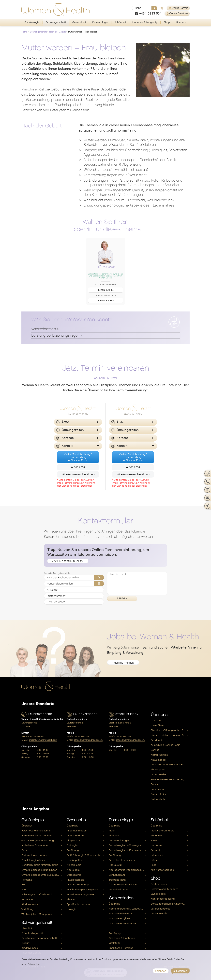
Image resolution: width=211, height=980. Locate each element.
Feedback (157, 740)
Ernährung (73, 850)
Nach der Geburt (57, 32)
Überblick (27, 826)
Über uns (181, 22)
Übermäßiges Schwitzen (123, 885)
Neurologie (73, 870)
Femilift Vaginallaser (33, 860)
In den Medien (159, 774)
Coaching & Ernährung (122, 938)
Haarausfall (116, 865)
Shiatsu (71, 899)
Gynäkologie (32, 22)
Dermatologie (100, 22)
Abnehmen (157, 836)
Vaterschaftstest (44, 329)
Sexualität (27, 899)
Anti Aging (115, 933)
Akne (112, 831)
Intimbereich (158, 855)
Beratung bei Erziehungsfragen (55, 335)
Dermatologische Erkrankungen (127, 850)
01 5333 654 (78, 467)
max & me (157, 845)
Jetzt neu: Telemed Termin (36, 831)
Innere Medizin (75, 836)
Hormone (27, 880)
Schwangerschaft (56, 22)
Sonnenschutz (117, 875)
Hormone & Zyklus (119, 918)
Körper (155, 860)
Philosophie (158, 770)
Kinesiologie (74, 865)
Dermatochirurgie (119, 841)
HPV (24, 885)
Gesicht (155, 850)
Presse (155, 784)
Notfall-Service (159, 755)
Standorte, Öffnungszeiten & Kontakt (170, 730)
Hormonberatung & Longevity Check (128, 909)
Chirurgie (72, 845)
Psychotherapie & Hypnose (83, 890)
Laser (154, 865)
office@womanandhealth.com (78, 474)
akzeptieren (180, 971)
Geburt (25, 943)
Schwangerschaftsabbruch (37, 894)
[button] (78, 422)
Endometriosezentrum (34, 855)
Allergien (114, 836)
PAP (24, 890)
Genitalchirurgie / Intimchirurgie (40, 865)
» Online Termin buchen (68, 561)
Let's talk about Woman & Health (170, 765)
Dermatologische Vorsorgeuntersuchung (128, 845)
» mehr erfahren (123, 663)
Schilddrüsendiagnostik (80, 894)
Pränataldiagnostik (32, 933)
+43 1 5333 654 (37, 736)
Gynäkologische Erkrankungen (39, 870)
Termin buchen (106, 290)
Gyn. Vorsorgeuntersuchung (38, 841)
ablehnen (161, 971)
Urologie (72, 909)
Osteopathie (74, 875)
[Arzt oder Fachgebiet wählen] (74, 578)
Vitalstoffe (115, 943)
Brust (24, 850)
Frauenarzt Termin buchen (37, 836)
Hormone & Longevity (145, 22)
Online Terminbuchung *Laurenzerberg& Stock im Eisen (78, 457)
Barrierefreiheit (160, 794)
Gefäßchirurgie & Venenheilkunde (86, 855)
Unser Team (158, 725)
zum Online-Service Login (166, 745)
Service (155, 750)
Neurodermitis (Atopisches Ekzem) (128, 870)
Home (24, 32)
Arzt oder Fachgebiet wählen (57, 573)
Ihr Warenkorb (159, 913)
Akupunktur (73, 841)
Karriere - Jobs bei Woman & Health (170, 735)
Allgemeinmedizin (77, 831)
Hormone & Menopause (122, 923)
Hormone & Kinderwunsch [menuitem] (124, 928)
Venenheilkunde (118, 890)
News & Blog (158, 760)
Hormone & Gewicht (120, 913)
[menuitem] (32, 22)
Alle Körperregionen (162, 870)
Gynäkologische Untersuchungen (41, 875)
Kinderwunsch (30, 904)
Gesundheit (79, 22)
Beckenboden (159, 884)
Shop (167, 22)
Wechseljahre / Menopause (37, 914)
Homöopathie (75, 860)
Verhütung (27, 909)
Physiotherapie (75, 880)
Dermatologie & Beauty (164, 889)
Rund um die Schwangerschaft (39, 938)
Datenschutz (158, 799)
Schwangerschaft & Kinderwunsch (170, 904)
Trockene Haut (117, 880)
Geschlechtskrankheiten (123, 860)
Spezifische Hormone (79, 904)
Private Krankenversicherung (167, 779)
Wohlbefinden (121, 898)
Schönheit (120, 22)
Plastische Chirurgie (78, 885)
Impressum (157, 789)
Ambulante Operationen (35, 845)
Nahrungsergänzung (163, 899)
